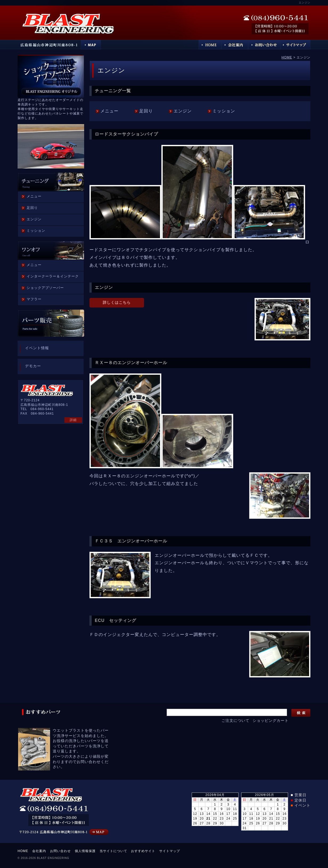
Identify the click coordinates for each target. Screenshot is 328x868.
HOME (287, 57)
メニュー (109, 111)
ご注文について (235, 720)
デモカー (33, 366)
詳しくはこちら (117, 302)
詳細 (73, 420)
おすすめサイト (143, 851)
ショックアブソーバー (45, 288)
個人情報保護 (85, 851)
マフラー (34, 299)
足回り (146, 111)
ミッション (224, 111)
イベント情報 (37, 348)
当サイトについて (113, 851)
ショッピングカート (271, 720)
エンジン (183, 111)
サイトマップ (170, 851)
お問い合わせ (60, 851)
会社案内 (39, 851)
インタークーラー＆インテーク (53, 276)
